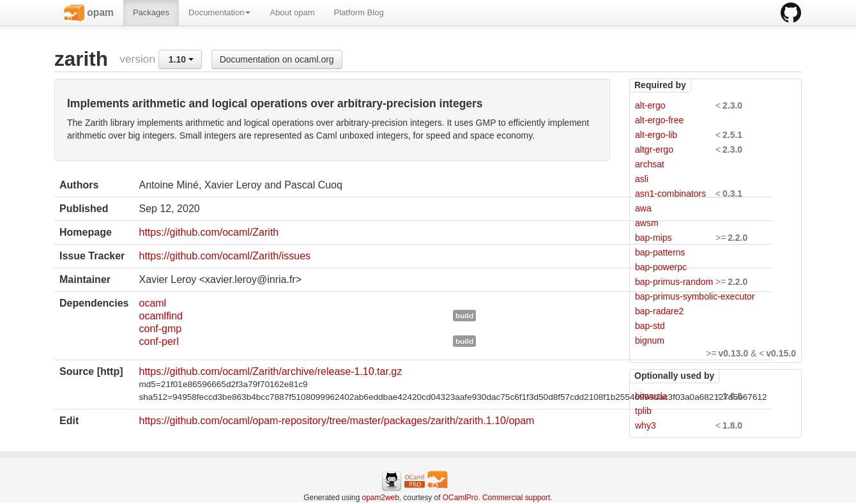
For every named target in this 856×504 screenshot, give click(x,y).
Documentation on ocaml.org (277, 59)
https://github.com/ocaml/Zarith (209, 232)
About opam (292, 12)
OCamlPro (461, 498)
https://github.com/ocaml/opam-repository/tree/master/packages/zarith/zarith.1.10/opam (336, 421)
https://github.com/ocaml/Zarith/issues (225, 256)
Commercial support (516, 498)
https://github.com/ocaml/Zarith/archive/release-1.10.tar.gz (270, 371)
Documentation (219, 12)
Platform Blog (359, 12)
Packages (151, 12)
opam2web (381, 498)
